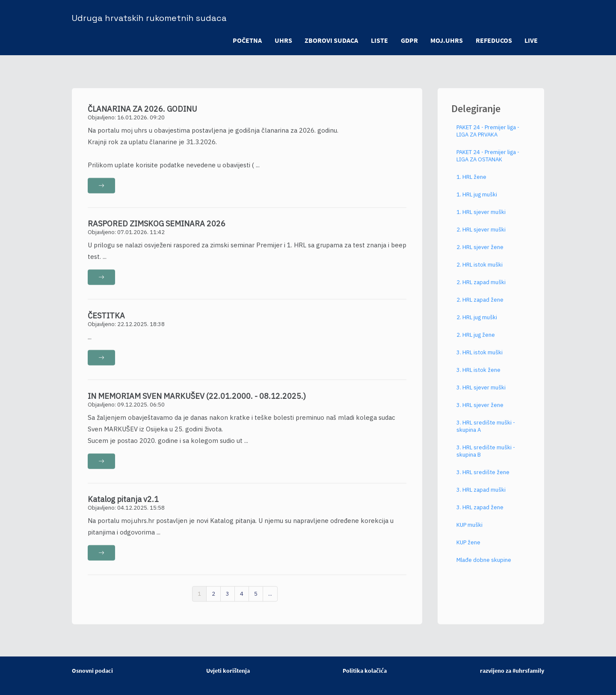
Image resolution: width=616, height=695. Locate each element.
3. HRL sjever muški (481, 394)
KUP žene (468, 549)
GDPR (409, 40)
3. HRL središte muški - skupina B (486, 457)
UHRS (282, 40)
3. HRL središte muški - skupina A (486, 433)
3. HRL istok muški (480, 359)
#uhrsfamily (528, 671)
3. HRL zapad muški (481, 496)
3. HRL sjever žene (480, 411)
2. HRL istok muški (480, 271)
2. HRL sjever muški (481, 236)
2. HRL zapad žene (480, 306)
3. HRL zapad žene (480, 514)
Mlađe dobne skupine (484, 566)
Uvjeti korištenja (228, 671)
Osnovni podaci (92, 671)
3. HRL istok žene (478, 376)
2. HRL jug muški (477, 324)
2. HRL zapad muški (481, 289)
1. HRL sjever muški (481, 218)
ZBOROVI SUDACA (330, 40)
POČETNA (246, 40)
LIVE (531, 40)
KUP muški (469, 531)
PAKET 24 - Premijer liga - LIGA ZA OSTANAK (488, 162)
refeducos (493, 40)
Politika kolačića (365, 671)
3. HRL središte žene (483, 479)
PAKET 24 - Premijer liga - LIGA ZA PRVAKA (488, 137)
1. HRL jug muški (477, 201)
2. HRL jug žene (476, 341)
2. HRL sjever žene (480, 254)
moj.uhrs (446, 40)
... (270, 600)
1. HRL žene (471, 183)
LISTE (379, 40)
